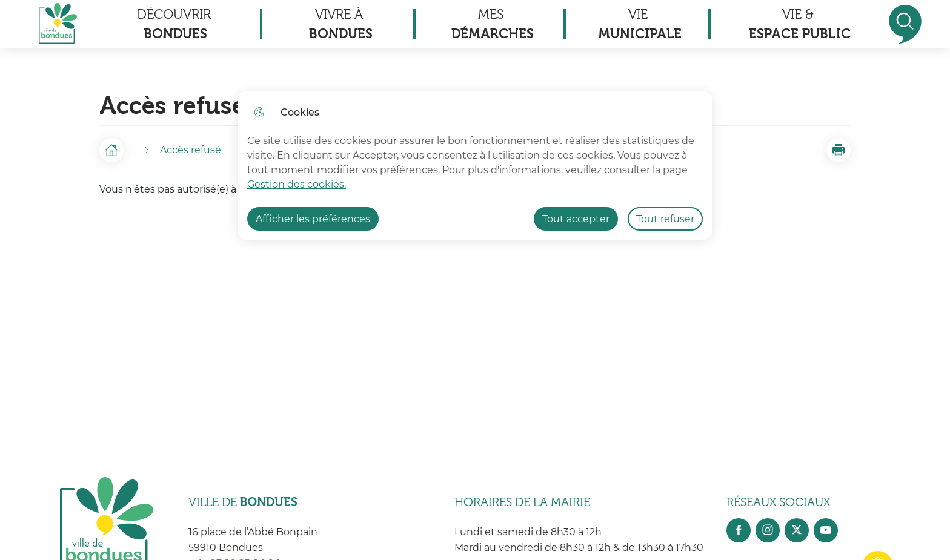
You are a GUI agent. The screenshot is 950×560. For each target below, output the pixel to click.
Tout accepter (576, 219)
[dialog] (475, 166)
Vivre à (341, 25)
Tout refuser (665, 219)
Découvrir (174, 25)
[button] (839, 150)
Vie (640, 25)
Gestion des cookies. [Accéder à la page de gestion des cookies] (297, 184)
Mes (493, 25)
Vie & (800, 25)
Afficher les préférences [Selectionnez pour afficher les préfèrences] (313, 219)
